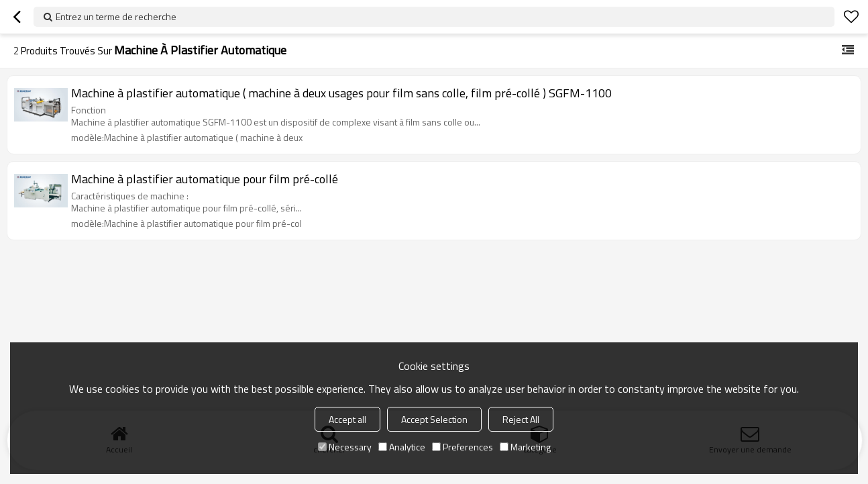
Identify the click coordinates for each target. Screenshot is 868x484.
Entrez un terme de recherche (116, 16)
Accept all (347, 419)
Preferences (463, 447)
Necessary (345, 447)
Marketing (525, 447)
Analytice (402, 447)
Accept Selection (434, 419)
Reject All (521, 419)
